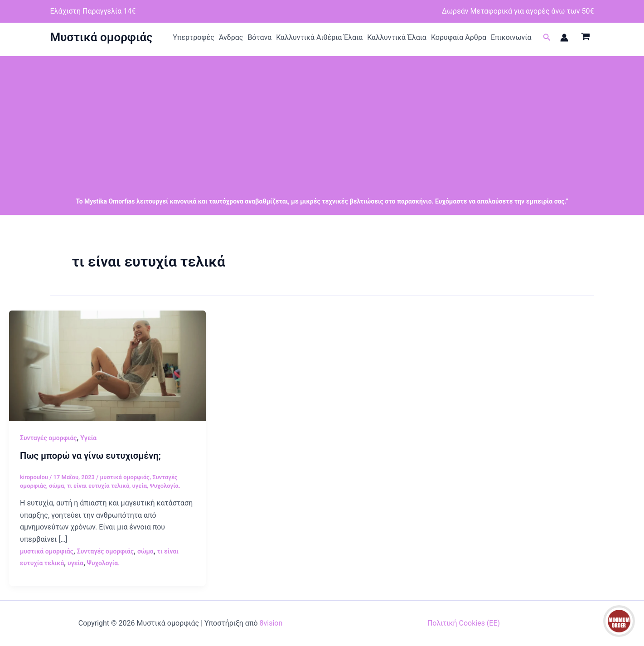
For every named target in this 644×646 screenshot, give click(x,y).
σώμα (56, 486)
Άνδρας (231, 37)
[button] (547, 37)
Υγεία (88, 438)
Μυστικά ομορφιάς (102, 37)
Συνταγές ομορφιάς (48, 438)
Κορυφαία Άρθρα (459, 37)
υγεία (140, 486)
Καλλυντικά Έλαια (397, 37)
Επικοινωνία (511, 37)
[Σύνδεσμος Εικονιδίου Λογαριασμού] (564, 38)
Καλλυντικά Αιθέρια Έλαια (319, 37)
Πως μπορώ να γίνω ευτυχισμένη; (90, 456)
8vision (271, 623)
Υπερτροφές (194, 37)
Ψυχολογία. (165, 486)
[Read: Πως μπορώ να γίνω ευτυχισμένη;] (107, 365)
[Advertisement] (322, 120)
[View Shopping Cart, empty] (586, 38)
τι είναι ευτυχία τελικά (98, 486)
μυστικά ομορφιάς (125, 477)
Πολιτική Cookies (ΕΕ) (464, 623)
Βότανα (259, 37)
